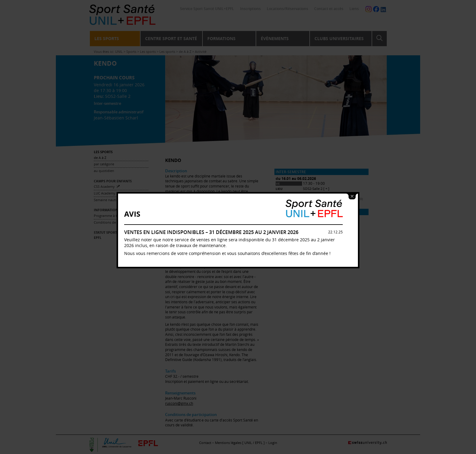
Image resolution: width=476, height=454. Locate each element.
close (352, 187)
